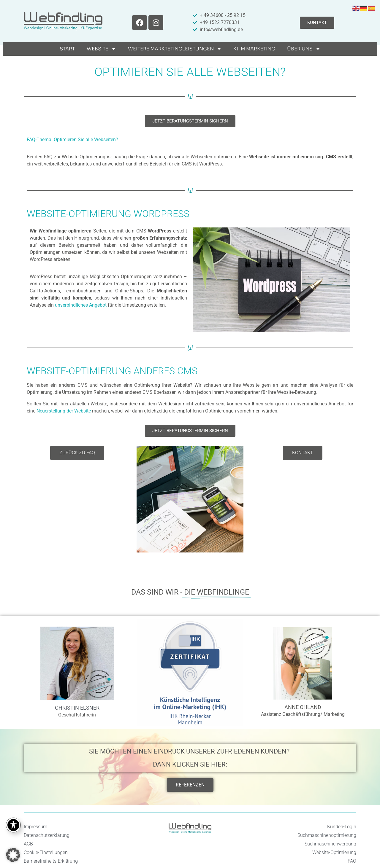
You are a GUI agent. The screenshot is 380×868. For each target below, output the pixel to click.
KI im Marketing (254, 49)
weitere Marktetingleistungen (175, 49)
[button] (13, 855)
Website (101, 49)
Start (67, 49)
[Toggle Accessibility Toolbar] (13, 825)
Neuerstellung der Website (64, 411)
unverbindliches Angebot (81, 305)
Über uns (304, 49)
